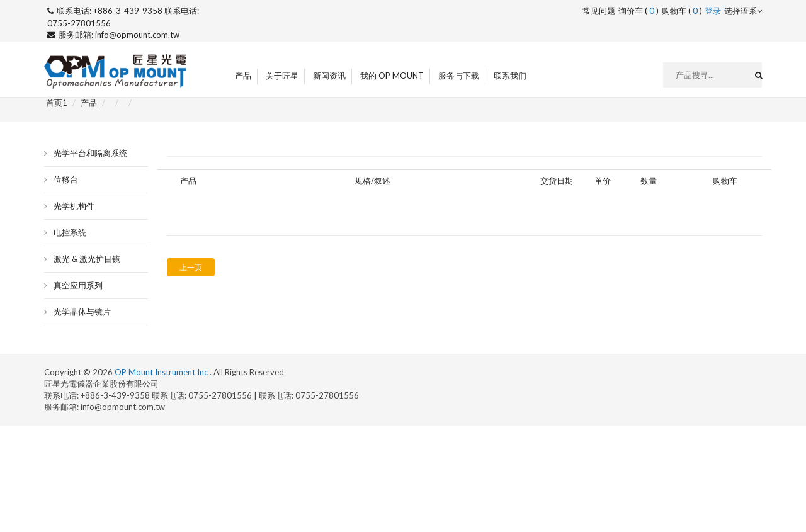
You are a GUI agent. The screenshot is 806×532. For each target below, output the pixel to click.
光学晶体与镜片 (82, 312)
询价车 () (639, 11)
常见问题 (599, 11)
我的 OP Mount (392, 76)
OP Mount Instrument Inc (162, 372)
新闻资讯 (329, 76)
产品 (243, 76)
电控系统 (70, 232)
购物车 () (682, 11)
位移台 (66, 179)
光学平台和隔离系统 (90, 153)
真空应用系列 (78, 285)
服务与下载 (459, 76)
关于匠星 (282, 76)
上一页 (191, 267)
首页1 (57, 103)
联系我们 (510, 76)
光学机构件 (74, 206)
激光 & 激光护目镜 (87, 259)
